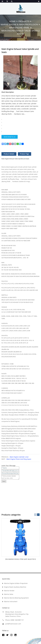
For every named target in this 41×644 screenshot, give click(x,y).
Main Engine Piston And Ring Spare (19, 459)
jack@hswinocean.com (13, 624)
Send (4, 481)
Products (24, 21)
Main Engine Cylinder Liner (19, 457)
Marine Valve (9, 594)
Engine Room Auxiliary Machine (15, 587)
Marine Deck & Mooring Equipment (16, 598)
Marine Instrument (11, 601)
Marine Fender (9, 591)
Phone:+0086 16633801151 (14, 620)
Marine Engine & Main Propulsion (19, 24)
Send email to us (10, 137)
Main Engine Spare (19, 28)
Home (12, 21)
